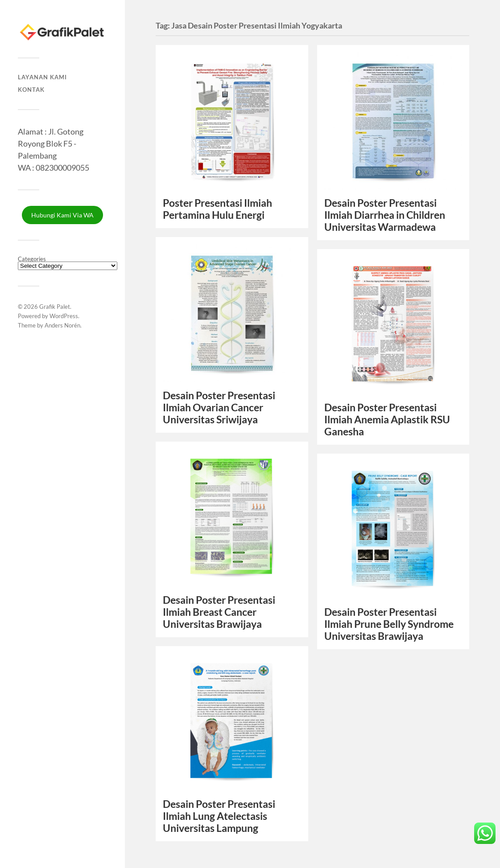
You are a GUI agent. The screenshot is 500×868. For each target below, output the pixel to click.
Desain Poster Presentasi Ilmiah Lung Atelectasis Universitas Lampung (219, 816)
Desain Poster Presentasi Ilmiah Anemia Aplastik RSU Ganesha (387, 420)
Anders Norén (62, 325)
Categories (32, 259)
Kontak (31, 90)
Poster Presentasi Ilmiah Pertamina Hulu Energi (217, 209)
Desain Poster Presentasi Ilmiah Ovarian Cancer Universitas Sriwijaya (219, 407)
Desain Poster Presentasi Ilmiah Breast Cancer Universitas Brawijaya (219, 612)
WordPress (64, 316)
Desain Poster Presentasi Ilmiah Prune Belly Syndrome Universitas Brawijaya (389, 624)
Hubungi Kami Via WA (62, 215)
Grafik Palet (55, 307)
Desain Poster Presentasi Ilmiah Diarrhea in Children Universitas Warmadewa (385, 215)
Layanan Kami (42, 77)
